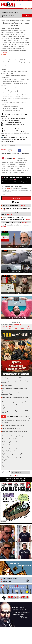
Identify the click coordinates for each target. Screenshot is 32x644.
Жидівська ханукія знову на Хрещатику (13, 108)
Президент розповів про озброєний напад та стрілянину (16, 436)
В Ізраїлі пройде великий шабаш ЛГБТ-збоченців (16, 60)
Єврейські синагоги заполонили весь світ (12, 466)
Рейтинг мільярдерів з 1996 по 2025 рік (13, 97)
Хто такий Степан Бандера (8, 15)
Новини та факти (25, 154)
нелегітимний (17, 325)
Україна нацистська (8, 66)
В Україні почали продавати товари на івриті (13, 460)
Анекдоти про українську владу (10, 578)
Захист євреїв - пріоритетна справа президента (13, 11)
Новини (7, 20)
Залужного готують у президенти (11, 448)
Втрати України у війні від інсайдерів (12, 451)
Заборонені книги (15, 154)
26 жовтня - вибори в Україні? (11, 106)
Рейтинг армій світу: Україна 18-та (11, 463)
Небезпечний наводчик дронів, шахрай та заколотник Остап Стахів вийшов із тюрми (13, 218)
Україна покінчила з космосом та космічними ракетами (16, 408)
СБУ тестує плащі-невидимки (13, 123)
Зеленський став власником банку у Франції (14, 95)
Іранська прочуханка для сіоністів (10, 12)
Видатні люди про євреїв (9, 580)
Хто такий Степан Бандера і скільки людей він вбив (16, 208)
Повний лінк (12, 145)
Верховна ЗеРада (6, 154)
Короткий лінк (5, 145)
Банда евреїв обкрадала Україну (9, 14)
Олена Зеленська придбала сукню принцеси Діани (16, 79)
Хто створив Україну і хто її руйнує (12, 222)
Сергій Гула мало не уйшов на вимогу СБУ (13, 454)
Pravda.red (4, 149)
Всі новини (3, 469)
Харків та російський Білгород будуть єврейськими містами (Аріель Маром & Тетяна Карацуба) (15, 133)
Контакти (23, 1)
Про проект (13, 1)
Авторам (18, 1)
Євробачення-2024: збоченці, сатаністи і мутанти (16, 225)
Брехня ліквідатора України (12, 129)
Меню (27, 16)
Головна (3, 20)
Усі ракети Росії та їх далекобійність (12, 110)
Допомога (29, 1)
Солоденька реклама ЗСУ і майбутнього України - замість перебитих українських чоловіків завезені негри (14, 139)
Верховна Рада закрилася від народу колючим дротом (16, 457)
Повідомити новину (27, 8)
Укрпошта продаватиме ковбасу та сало (13, 81)
